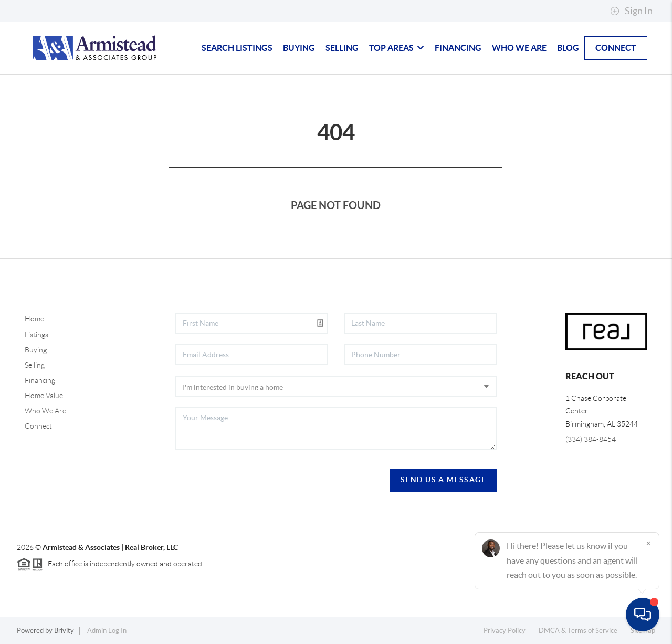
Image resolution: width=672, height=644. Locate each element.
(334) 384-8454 (591, 439)
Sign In (631, 11)
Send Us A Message (443, 480)
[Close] (648, 543)
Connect (616, 48)
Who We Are (519, 48)
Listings (36, 335)
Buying (299, 48)
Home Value (44, 396)
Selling (342, 48)
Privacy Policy (505, 631)
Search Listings (237, 48)
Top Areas (397, 48)
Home (34, 319)
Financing (458, 48)
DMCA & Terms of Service (578, 631)
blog (568, 48)
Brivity (64, 631)
